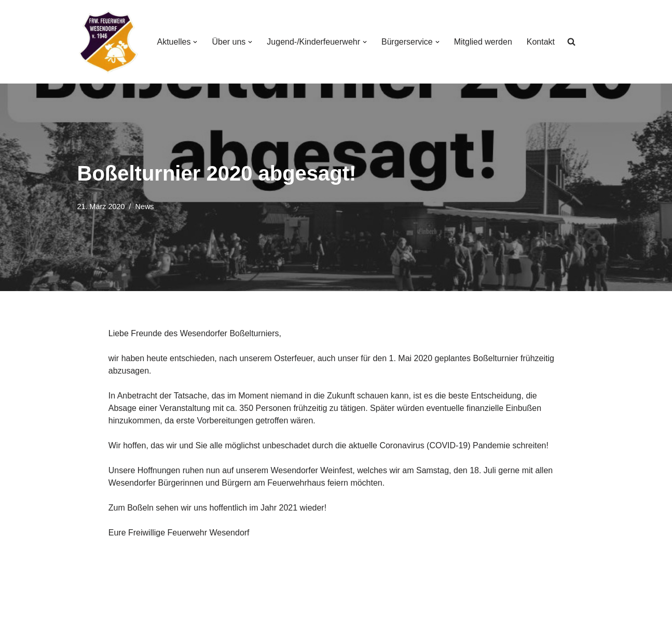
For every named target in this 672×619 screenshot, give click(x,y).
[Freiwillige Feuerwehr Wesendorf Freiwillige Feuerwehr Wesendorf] (108, 42)
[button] (195, 42)
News (145, 207)
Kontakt (541, 42)
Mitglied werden (483, 42)
